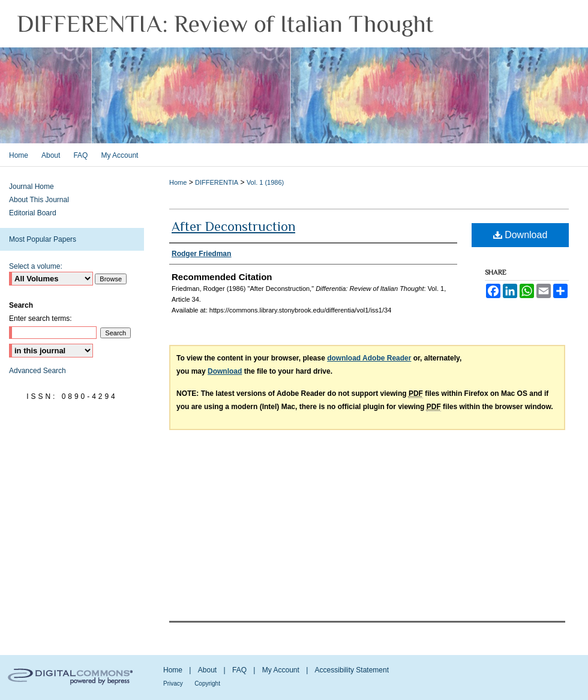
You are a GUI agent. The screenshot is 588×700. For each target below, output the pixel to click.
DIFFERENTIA (217, 182)
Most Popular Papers (43, 239)
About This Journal (39, 200)
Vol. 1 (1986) (265, 182)
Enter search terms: (40, 319)
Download (520, 235)
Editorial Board (33, 213)
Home (178, 182)
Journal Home (31, 187)
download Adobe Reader (369, 358)
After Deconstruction (233, 226)
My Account (281, 670)
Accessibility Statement (352, 670)
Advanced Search (37, 371)
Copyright (207, 684)
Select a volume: (36, 266)
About (207, 670)
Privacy (173, 684)
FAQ (239, 670)
